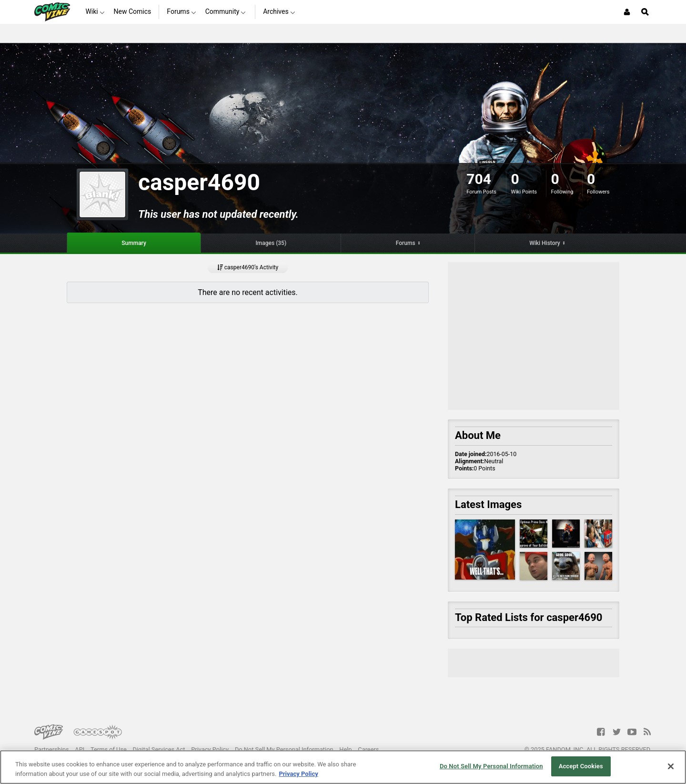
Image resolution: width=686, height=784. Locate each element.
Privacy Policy (210, 749)
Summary (134, 243)
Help (345, 749)
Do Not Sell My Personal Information (284, 749)
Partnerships (52, 749)
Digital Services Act (159, 749)
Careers (368, 749)
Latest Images (488, 504)
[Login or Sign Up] (627, 12)
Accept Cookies (581, 766)
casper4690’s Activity (248, 267)
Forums (406, 243)
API (80, 749)
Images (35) (271, 243)
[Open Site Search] (645, 12)
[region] (343, 767)
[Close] (671, 766)
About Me (478, 435)
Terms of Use (109, 749)
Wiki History (545, 243)
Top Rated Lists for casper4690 (529, 617)
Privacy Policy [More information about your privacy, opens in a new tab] (298, 774)
